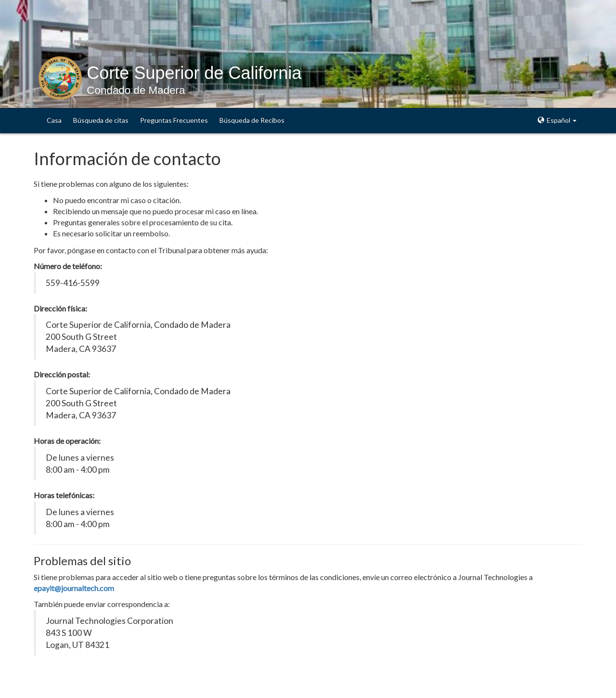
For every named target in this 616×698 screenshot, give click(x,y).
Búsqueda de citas (101, 120)
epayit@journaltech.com (74, 588)
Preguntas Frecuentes (174, 120)
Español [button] (557, 120)
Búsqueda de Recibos (252, 120)
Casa (54, 120)
